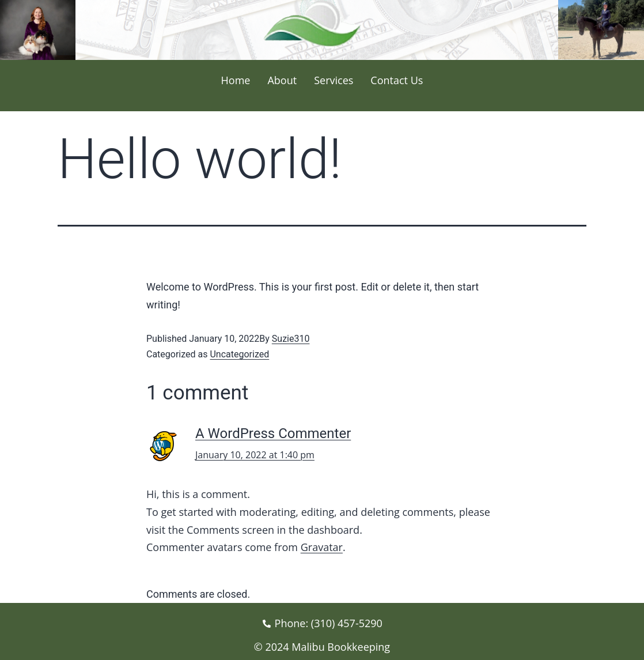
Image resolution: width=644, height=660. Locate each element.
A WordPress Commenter (273, 433)
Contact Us (397, 80)
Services (334, 80)
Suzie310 (291, 339)
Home (236, 80)
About (282, 80)
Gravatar (322, 547)
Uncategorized (239, 354)
